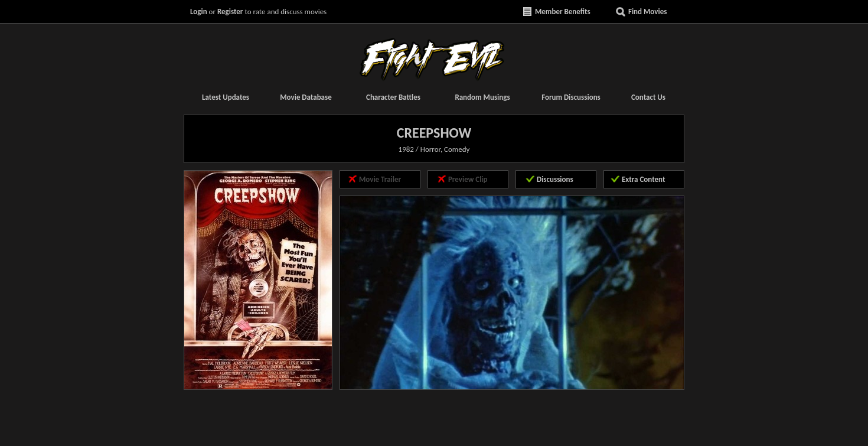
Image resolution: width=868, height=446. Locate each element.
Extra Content (644, 179)
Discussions (555, 179)
